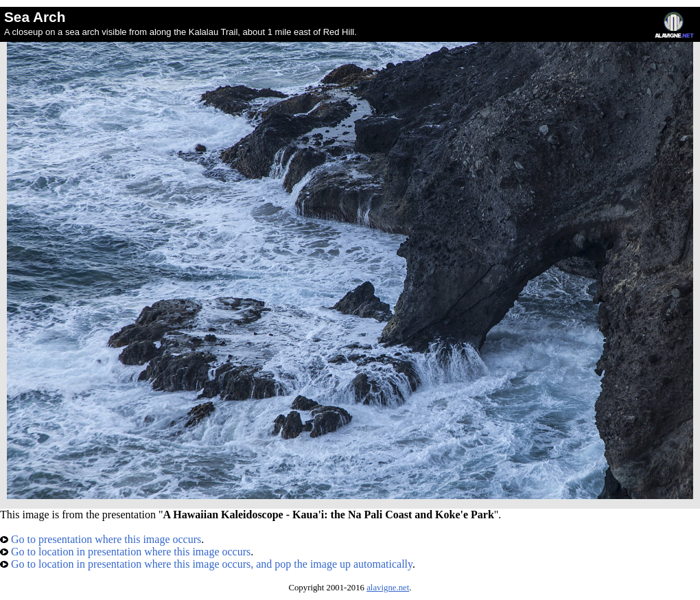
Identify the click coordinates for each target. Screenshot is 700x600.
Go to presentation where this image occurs (101, 539)
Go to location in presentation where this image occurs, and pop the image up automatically (206, 564)
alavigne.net (388, 588)
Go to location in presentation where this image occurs (125, 552)
